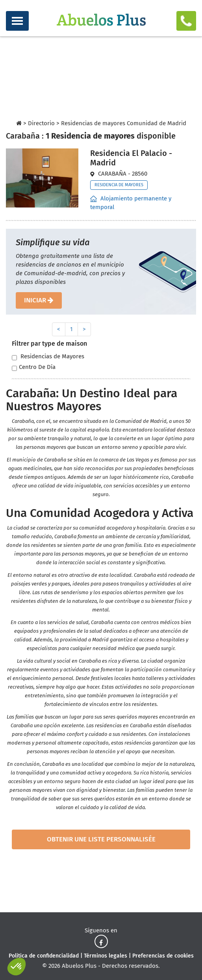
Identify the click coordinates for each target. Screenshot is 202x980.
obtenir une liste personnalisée (101, 839)
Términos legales (106, 956)
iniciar (39, 300)
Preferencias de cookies (163, 956)
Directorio (41, 123)
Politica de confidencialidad (44, 956)
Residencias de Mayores (48, 357)
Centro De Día (34, 367)
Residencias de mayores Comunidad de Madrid (124, 123)
